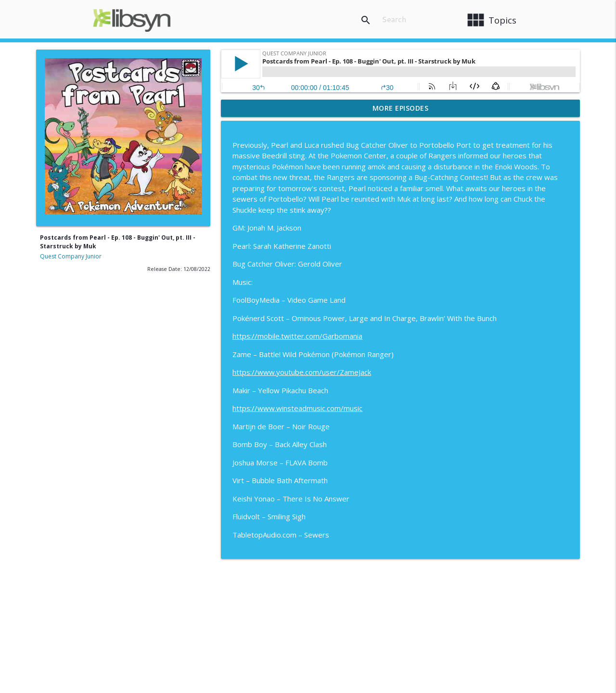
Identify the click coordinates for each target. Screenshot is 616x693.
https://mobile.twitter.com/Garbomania (297, 336)
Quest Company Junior (71, 256)
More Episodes (401, 108)
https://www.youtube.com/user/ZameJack (302, 372)
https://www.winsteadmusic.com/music (297, 408)
